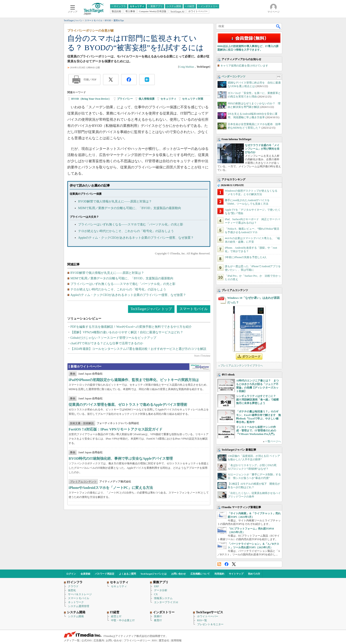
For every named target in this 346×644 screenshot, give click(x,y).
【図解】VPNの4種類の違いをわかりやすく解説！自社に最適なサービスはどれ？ (127, 332)
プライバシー (125, 99)
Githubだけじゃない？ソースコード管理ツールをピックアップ (113, 338)
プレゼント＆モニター (210, 624)
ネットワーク (76, 602)
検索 (278, 26)
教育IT (158, 620)
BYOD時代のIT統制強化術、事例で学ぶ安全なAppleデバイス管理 (121, 458)
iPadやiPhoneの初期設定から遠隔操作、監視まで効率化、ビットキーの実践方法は (134, 380)
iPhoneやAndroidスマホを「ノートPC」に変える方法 (111, 488)
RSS (219, 564)
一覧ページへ (273, 441)
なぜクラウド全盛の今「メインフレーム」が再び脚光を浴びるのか (262, 149)
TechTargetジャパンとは (154, 574)
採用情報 (176, 640)
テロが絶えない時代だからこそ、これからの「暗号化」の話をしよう (126, 231)
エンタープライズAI (166, 602)
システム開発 (76, 616)
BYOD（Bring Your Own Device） (91, 99)
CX (156, 594)
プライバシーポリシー (137, 640)
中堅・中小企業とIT (123, 620)
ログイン (71, 574)
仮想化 (72, 590)
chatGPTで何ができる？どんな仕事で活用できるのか (107, 343)
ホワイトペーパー (208, 616)
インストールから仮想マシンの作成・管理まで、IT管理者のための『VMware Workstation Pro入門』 (256, 431)
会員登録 (85, 574)
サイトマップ (236, 574)
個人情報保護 (147, 99)
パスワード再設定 (105, 574)
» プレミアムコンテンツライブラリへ (241, 366)
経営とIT (116, 616)
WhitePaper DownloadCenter (200, 367)
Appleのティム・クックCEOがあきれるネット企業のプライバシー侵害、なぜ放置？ (136, 238)
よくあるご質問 (127, 574)
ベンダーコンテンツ (233, 76)
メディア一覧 (72, 640)
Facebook (227, 564)
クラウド (73, 586)
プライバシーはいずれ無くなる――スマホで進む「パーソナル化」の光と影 (131, 224)
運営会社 (164, 640)
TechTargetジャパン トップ (151, 309)
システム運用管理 (79, 606)
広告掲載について (200, 574)
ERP (156, 586)
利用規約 (219, 574)
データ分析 (161, 590)
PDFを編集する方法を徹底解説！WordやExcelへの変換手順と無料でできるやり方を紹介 (131, 327)
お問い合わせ (179, 574)
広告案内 (99, 640)
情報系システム (163, 598)
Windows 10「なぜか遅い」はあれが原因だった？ (253, 300)
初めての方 (254, 574)
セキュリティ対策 (193, 99)
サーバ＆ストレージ (80, 594)
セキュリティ (168, 99)
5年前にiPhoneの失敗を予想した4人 (246, 257)
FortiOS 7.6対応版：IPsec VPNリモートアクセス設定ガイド (116, 429)
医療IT (158, 616)
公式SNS (86, 640)
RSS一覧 (202, 620)
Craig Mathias (186, 67)
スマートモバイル (194, 309)
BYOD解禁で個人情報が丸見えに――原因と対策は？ (115, 201)
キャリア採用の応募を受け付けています (244, 66)
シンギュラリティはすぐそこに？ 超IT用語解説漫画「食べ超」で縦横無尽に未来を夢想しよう (257, 400)
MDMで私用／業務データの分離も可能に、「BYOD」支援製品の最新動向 (130, 208)
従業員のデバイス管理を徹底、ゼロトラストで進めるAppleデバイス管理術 (128, 405)
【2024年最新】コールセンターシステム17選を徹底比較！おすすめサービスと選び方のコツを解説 (138, 349)
